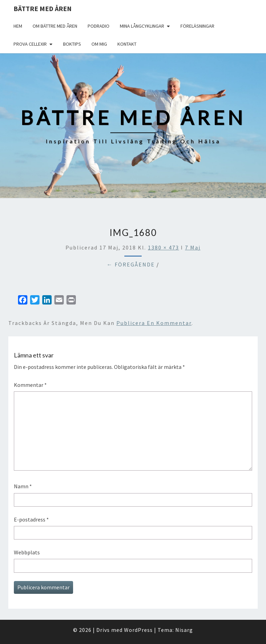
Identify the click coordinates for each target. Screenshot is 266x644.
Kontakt (127, 44)
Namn (23, 486)
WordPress (138, 630)
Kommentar (30, 385)
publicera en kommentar (154, 323)
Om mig (99, 44)
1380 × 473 (163, 247)
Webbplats (27, 552)
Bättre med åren (43, 8)
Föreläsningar (197, 26)
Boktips (72, 44)
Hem (18, 26)
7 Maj (193, 247)
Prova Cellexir (30, 44)
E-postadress (31, 519)
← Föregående (131, 264)
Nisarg (184, 630)
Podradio (99, 26)
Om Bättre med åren (55, 26)
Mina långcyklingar (142, 26)
